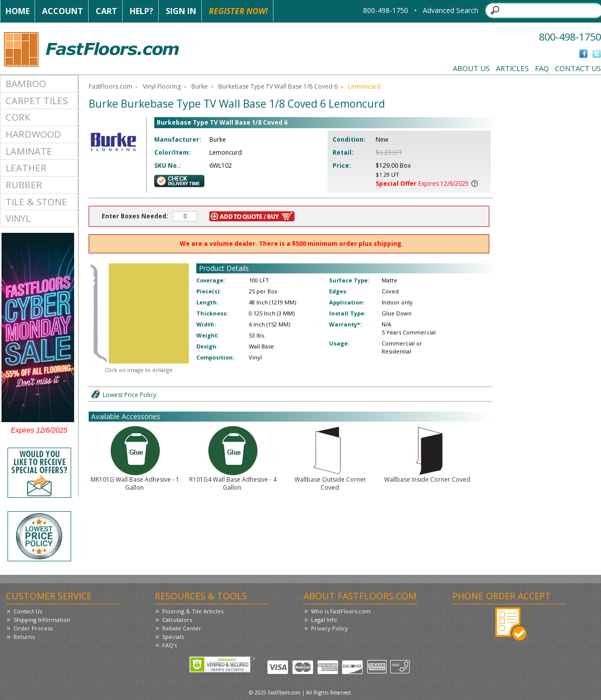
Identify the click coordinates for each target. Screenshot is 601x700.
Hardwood (33, 134)
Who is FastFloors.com (341, 611)
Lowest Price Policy (129, 395)
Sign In (181, 11)
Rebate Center (182, 628)
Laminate (29, 151)
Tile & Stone (36, 202)
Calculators (177, 620)
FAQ (542, 68)
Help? (141, 11)
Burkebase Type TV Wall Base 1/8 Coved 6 (278, 86)
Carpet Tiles (37, 100)
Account (63, 11)
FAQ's (170, 645)
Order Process (33, 628)
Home (18, 11)
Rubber (24, 185)
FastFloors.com (110, 86)
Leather (26, 167)
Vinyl (18, 218)
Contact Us (578, 68)
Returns (24, 637)
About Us (471, 68)
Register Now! (238, 11)
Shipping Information (42, 620)
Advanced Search (450, 10)
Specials (173, 637)
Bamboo (26, 83)
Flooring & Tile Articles (193, 611)
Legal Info (324, 620)
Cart (106, 11)
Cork (18, 117)
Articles (512, 68)
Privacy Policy (330, 628)
